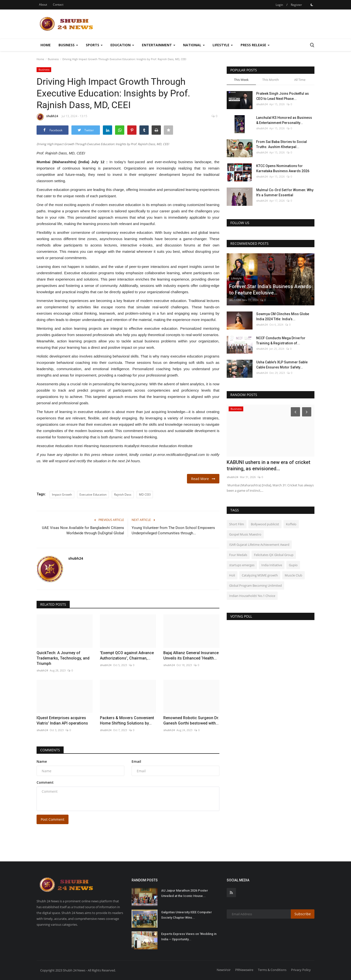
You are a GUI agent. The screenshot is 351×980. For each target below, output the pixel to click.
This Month (271, 80)
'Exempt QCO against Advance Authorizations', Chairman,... (127, 655)
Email (136, 761)
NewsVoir (224, 970)
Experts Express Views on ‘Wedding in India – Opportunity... (189, 937)
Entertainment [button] (159, 45)
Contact (58, 5)
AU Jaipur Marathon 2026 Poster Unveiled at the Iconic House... (185, 893)
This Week (241, 80)
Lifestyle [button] (223, 45)
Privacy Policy (301, 970)
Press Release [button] (255, 45)
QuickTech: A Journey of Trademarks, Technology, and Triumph (63, 658)
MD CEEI (145, 495)
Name (42, 761)
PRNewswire (244, 970)
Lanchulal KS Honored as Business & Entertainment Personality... (284, 120)
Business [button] (68, 45)
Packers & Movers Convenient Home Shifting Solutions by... (127, 721)
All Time (300, 80)
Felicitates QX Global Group (274, 555)
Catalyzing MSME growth (260, 575)
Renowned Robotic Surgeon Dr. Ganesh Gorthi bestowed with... (191, 721)
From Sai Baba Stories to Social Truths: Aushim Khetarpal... (282, 144)
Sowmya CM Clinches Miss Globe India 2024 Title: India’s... (283, 316)
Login (279, 5)
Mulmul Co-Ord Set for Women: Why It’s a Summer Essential (285, 193)
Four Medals (238, 555)
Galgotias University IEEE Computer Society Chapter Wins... (186, 915)
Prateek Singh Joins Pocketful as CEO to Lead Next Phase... (283, 96)
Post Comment (53, 819)
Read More (203, 479)
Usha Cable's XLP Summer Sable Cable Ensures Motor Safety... (282, 365)
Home (46, 45)
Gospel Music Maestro (245, 534)
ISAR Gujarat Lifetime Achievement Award (259, 545)
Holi (232, 575)
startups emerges (242, 565)
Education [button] (122, 45)
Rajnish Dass (123, 495)
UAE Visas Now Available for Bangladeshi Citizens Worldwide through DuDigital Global (83, 530)
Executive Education (93, 495)
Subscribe (303, 914)
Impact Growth (62, 495)
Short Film (237, 524)
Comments (50, 750)
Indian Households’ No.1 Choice (252, 596)
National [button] (194, 45)
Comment (45, 782)
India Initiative (272, 565)
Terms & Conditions (272, 970)
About (43, 5)
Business (53, 59)
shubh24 (47, 117)
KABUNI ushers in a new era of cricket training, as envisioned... (268, 465)
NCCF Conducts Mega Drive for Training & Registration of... (281, 341)
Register (296, 5)
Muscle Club (293, 575)
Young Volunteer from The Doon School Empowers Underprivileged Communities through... (173, 530)
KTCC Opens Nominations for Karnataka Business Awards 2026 (283, 168)
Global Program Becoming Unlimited (255, 585)
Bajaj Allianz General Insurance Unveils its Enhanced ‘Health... (191, 655)
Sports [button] (94, 45)
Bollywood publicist (265, 524)
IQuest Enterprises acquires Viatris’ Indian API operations (62, 721)
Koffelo (291, 524)
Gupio (293, 565)
